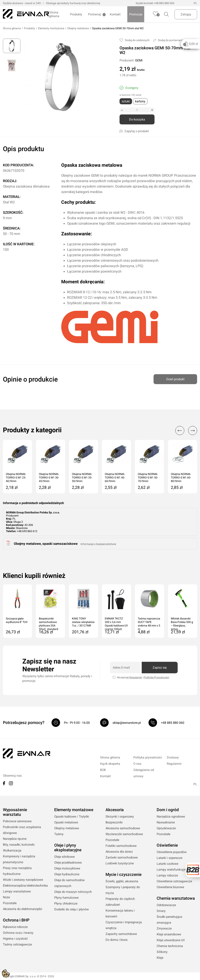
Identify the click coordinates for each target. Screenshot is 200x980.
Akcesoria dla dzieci (119, 852)
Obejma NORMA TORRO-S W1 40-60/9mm (115, 478)
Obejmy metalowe (78, 28)
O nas (137, 764)
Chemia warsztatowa (176, 898)
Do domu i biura (117, 940)
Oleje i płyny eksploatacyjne (68, 848)
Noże (6, 897)
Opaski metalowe (66, 822)
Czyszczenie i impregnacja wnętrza (124, 925)
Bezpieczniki (114, 822)
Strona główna (54, 14)
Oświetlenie (167, 845)
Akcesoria (115, 810)
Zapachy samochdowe (121, 934)
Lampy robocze (167, 875)
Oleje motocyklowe (67, 868)
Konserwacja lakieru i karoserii (120, 913)
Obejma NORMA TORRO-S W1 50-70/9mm (148, 478)
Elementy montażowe (51, 28)
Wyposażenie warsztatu (15, 812)
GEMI (139, 60)
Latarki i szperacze (169, 858)
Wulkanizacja (12, 850)
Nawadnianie (166, 822)
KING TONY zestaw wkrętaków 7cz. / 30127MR (83, 622)
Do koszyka (137, 119)
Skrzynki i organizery (120, 817)
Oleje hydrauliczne (67, 874)
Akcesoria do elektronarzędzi (23, 909)
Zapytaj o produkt (134, 131)
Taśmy (59, 834)
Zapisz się (160, 668)
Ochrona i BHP (16, 920)
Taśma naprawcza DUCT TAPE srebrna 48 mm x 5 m (149, 622)
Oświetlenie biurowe (170, 887)
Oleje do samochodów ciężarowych (69, 883)
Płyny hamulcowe (66, 898)
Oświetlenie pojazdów (172, 852)
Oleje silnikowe (64, 857)
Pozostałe (10, 903)
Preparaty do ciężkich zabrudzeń (120, 902)
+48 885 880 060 (164, 3)
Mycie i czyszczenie (124, 875)
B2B (103, 770)
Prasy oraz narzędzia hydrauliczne (17, 871)
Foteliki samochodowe (121, 846)
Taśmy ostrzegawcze (17, 944)
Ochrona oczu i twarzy (18, 933)
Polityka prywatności (148, 757)
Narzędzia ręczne (15, 839)
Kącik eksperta (110, 764)
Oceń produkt (175, 378)
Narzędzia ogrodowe (171, 817)
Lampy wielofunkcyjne (172, 870)
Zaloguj (186, 14)
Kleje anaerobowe (169, 934)
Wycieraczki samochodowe (124, 834)
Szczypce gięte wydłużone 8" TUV (17, 620)
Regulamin (136, 677)
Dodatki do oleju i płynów (72, 909)
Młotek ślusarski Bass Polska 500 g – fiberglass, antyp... (182, 622)
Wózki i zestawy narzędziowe (23, 880)
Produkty (76, 14)
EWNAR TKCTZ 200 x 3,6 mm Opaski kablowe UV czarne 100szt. (116, 622)
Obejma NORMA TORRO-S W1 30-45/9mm (49, 478)
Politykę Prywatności (156, 677)
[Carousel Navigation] (184, 431)
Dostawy (173, 757)
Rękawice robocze (15, 927)
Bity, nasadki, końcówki (19, 845)
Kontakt (115, 14)
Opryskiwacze (166, 828)
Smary (161, 911)
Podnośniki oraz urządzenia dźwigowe (22, 830)
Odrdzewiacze (166, 905)
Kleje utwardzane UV (171, 940)
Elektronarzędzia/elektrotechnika (23, 886)
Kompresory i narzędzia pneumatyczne (19, 859)
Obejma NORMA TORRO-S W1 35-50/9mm (82, 478)
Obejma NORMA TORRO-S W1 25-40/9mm (16, 478)
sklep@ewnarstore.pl (127, 723)
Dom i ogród (168, 810)
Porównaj (95, 15)
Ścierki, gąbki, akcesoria (122, 881)
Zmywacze (164, 928)
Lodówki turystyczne (120, 863)
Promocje (136, 14)
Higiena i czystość (15, 939)
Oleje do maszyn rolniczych (73, 892)
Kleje (160, 958)
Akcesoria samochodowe (123, 828)
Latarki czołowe (167, 864)
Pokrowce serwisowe (17, 821)
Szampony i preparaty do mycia (123, 890)
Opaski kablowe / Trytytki (72, 817)
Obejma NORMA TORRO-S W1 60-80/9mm (181, 478)
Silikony (162, 952)
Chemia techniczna (170, 946)
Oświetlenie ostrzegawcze (174, 881)
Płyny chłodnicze (66, 903)
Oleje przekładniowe (68, 863)
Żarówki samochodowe (122, 857)
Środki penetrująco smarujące (169, 920)
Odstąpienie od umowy (144, 773)
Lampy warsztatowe (17, 891)
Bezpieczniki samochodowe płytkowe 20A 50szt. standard (48, 622)
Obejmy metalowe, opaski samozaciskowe (46, 544)
